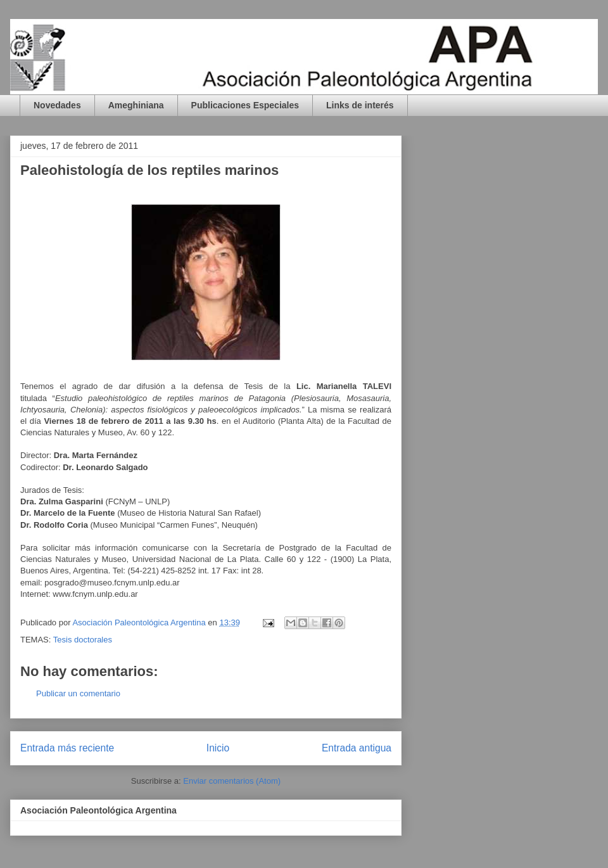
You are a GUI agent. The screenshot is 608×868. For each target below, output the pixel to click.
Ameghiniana (136, 105)
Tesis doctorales (83, 640)
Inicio (218, 748)
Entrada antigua (357, 748)
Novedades (57, 105)
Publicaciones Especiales (245, 105)
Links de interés (360, 105)
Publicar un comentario (78, 693)
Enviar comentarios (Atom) (232, 781)
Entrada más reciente (67, 748)
